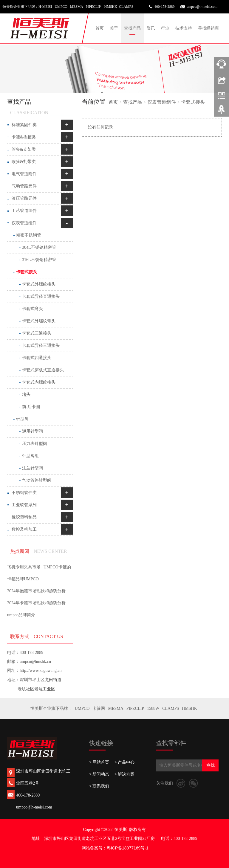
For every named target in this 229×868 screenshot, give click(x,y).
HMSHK (189, 708)
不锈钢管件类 (24, 493)
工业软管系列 (24, 505)
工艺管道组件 (24, 211)
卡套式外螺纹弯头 (39, 321)
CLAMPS (171, 708)
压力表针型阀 (35, 444)
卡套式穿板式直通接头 (43, 370)
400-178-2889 (165, 7)
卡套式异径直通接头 (41, 296)
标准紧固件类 (24, 125)
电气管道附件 (24, 174)
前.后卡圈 (31, 407)
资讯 (151, 28)
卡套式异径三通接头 (41, 345)
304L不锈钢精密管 (39, 247)
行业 (165, 28)
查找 (211, 765)
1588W (153, 708)
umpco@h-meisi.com (202, 7)
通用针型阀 (33, 431)
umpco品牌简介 (21, 615)
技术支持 (184, 28)
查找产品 (132, 28)
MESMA (116, 708)
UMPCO (82, 708)
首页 (100, 28)
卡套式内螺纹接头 (39, 382)
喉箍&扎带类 (24, 162)
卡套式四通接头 (37, 358)
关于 (114, 28)
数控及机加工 (24, 529)
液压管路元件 (24, 198)
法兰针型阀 (33, 468)
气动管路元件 (24, 186)
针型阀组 (30, 456)
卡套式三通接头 (37, 333)
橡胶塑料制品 (24, 517)
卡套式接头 (193, 102)
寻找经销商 (208, 28)
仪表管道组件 (162, 102)
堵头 (26, 395)
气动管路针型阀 (37, 480)
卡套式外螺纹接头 (39, 284)
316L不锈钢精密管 (39, 260)
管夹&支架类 (24, 149)
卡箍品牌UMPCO (23, 579)
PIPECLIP (135, 708)
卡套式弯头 (33, 309)
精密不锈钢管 (29, 235)
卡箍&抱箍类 (24, 137)
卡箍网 (99, 708)
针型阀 (22, 419)
